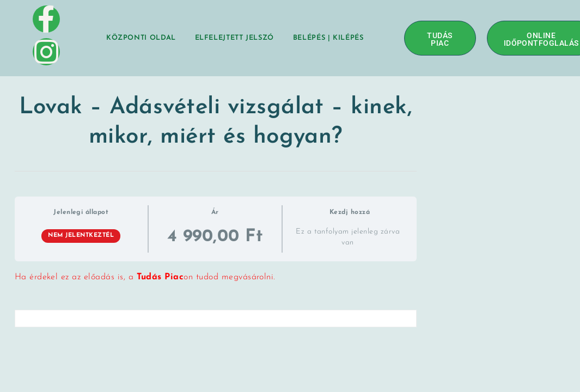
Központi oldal (141, 38)
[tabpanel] (216, 277)
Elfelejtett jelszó (235, 38)
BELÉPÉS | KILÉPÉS (328, 38)
